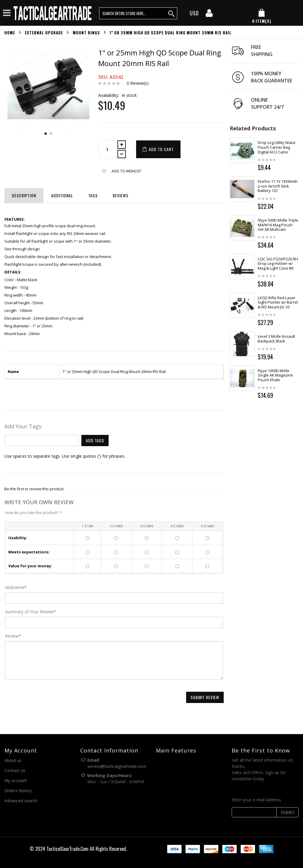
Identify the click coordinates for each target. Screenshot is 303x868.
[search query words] (138, 13)
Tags (93, 195)
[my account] (209, 15)
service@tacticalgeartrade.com (117, 766)
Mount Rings (86, 32)
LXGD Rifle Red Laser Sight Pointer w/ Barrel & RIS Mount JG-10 (278, 302)
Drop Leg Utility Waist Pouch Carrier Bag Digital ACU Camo (277, 147)
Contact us (15, 770)
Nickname (15, 587)
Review (12, 636)
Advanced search (21, 801)
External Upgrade (44, 32)
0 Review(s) (138, 83)
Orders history (18, 791)
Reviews (121, 195)
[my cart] (262, 16)
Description (24, 195)
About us (13, 760)
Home (10, 32)
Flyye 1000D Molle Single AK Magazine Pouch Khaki (275, 375)
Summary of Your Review (29, 612)
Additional (62, 195)
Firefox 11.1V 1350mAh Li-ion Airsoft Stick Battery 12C (278, 186)
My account (16, 780)
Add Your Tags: (24, 426)
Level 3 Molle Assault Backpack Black (276, 339)
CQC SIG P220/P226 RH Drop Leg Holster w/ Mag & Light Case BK (278, 264)
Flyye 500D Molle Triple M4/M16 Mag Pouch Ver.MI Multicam (278, 225)
